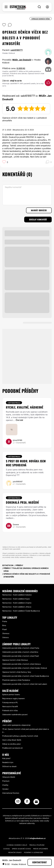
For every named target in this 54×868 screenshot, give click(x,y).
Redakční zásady (15, 852)
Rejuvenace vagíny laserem (13, 698)
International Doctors (11, 793)
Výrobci (5, 789)
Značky (5, 785)
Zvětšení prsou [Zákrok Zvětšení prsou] (14, 403)
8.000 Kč (21, 68)
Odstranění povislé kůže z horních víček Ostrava (22, 664)
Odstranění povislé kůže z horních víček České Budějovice (26, 676)
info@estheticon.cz (37, 838)
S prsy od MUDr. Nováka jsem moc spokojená (26, 463)
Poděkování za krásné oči (13, 748)
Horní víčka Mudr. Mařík (12, 740)
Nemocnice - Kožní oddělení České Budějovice (21, 611)
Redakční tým (8, 762)
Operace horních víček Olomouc (15, 660)
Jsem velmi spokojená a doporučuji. (17, 725)
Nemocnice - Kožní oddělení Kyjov (16, 599)
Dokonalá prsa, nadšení (22, 502)
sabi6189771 (17, 50)
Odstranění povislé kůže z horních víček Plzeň (21, 656)
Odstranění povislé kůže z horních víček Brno (20, 652)
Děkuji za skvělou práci (12, 744)
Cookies (6, 849)
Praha (5, 621)
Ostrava (5, 637)
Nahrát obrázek (39, 210)
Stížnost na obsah (9, 766)
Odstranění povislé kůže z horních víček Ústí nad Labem (25, 684)
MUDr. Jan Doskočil (22, 60)
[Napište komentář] (27, 195)
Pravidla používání (37, 845)
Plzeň (5, 629)
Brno (4, 625)
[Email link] (36, 802)
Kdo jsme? (6, 758)
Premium (6, 781)
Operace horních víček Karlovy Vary (17, 672)
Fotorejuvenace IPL (10, 702)
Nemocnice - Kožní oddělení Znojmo (17, 603)
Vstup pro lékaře (9, 777)
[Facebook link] (27, 802)
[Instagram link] (18, 802)
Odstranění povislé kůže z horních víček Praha (21, 648)
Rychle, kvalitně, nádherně (25, 407)
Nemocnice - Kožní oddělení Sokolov (17, 595)
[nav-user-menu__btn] (47, 7)
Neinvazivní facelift (10, 706)
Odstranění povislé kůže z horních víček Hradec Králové (25, 668)
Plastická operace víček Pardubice (16, 680)
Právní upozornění (40, 849)
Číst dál (19, 420)
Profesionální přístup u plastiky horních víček (20, 736)
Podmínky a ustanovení (33, 852)
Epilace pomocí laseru (11, 694)
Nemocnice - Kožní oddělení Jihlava (17, 607)
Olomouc (6, 633)
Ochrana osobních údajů (17, 845)
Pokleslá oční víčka (10, 710)
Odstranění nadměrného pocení (15, 714)
